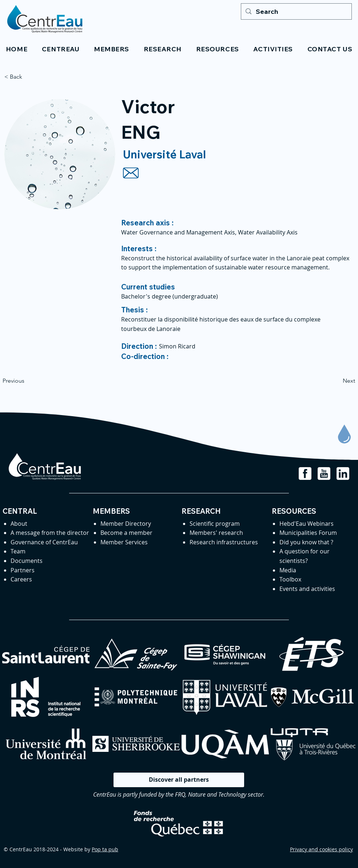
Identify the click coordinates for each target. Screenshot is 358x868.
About (19, 524)
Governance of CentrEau (44, 542)
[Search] (296, 11)
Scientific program (215, 524)
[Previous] (27, 381)
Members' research (216, 533)
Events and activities (307, 589)
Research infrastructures (224, 542)
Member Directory (126, 524)
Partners (23, 570)
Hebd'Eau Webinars (307, 524)
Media (288, 570)
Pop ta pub (105, 849)
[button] (61, 49)
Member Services (124, 542)
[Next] (337, 381)
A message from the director (50, 533)
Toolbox (290, 579)
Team (18, 551)
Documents (27, 561)
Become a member (126, 533)
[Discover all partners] (179, 780)
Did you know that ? (306, 542)
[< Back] (28, 77)
